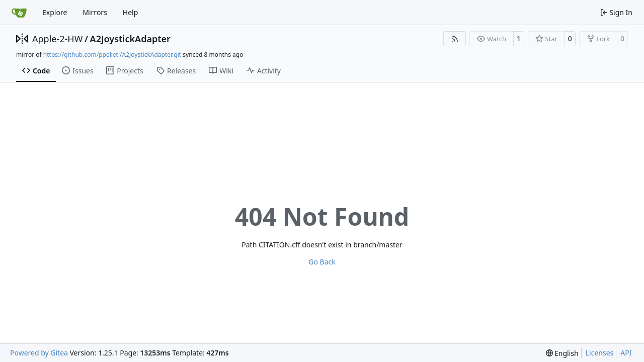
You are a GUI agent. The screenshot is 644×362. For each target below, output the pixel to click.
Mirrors (95, 12)
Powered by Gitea (39, 353)
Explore (55, 12)
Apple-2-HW (57, 39)
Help (131, 12)
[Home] (19, 13)
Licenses (600, 353)
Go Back (322, 262)
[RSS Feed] (455, 39)
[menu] (562, 353)
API (626, 353)
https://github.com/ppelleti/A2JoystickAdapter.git (112, 55)
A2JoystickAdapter (130, 39)
